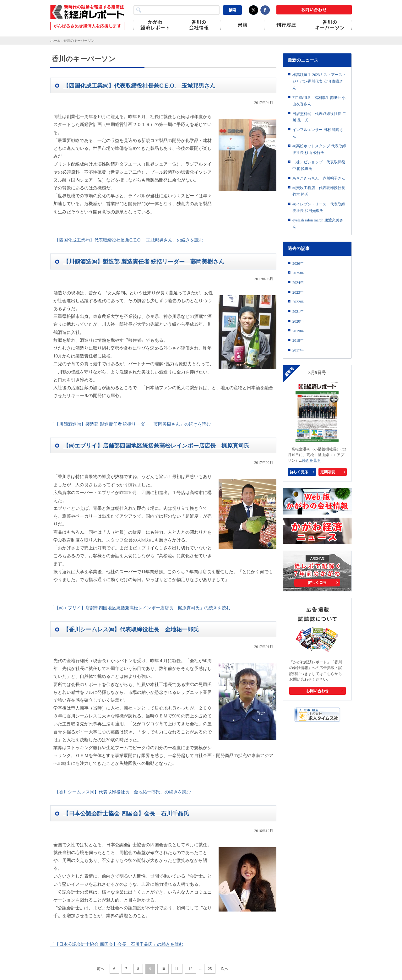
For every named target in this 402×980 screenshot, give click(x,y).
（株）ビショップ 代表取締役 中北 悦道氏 (319, 165)
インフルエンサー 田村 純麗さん (318, 133)
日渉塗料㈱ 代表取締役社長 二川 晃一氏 (319, 117)
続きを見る (311, 460)
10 (163, 969)
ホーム (55, 41)
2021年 (298, 312)
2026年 (298, 264)
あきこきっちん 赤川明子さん (319, 178)
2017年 (298, 350)
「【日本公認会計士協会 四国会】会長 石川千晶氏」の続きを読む (117, 944)
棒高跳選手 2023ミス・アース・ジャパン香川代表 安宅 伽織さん (319, 81)
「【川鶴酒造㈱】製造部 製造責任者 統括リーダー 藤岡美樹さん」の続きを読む (130, 424)
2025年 (298, 273)
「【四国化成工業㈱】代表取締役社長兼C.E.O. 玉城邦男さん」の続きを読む (127, 240)
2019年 (298, 331)
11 (177, 969)
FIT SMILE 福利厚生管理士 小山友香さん (319, 101)
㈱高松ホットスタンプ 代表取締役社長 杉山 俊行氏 (319, 149)
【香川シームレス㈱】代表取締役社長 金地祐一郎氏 (131, 629)
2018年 (298, 340)
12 (191, 969)
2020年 (298, 321)
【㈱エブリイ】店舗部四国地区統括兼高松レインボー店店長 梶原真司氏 (156, 446)
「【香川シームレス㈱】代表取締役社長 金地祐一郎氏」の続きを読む (121, 792)
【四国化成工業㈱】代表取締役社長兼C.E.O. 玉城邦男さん (139, 86)
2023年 (298, 292)
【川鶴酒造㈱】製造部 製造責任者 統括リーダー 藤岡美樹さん (144, 262)
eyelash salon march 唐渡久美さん (318, 223)
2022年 (298, 302)
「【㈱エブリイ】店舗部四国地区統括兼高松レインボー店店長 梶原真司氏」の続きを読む (140, 608)
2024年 (298, 283)
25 (210, 969)
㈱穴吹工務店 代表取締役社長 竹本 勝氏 (319, 191)
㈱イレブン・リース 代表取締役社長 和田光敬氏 (319, 207)
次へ (225, 969)
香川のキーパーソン (79, 41)
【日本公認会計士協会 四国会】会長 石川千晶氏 (126, 814)
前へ (100, 969)
